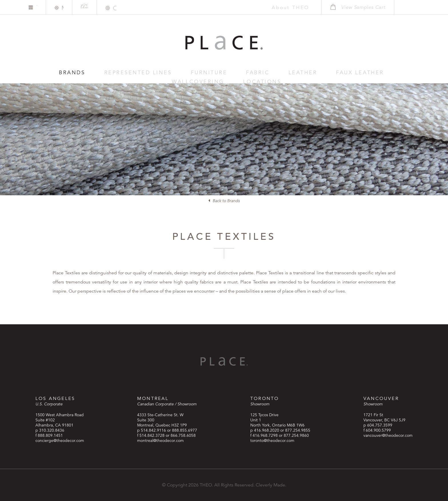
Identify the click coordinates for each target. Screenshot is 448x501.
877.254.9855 (298, 430)
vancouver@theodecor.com (388, 435)
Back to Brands (224, 201)
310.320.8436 (52, 430)
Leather (236, 73)
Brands (60, 73)
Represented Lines (111, 73)
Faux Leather (279, 73)
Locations (383, 73)
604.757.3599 (380, 425)
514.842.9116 (153, 430)
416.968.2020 (267, 430)
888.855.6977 (185, 430)
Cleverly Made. (271, 485)
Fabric (203, 73)
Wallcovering (333, 73)
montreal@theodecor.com (160, 440)
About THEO (282, 7)
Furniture (166, 73)
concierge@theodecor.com (60, 440)
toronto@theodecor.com (272, 440)
